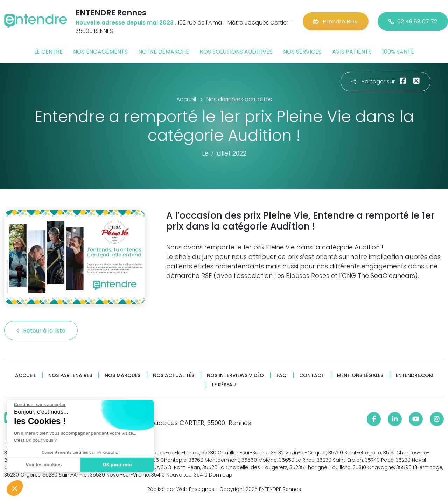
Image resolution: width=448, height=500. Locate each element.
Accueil (25, 375)
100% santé (398, 52)
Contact (312, 375)
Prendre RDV (336, 22)
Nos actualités (174, 375)
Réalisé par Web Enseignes (181, 489)
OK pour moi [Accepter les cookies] (116, 465)
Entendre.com (415, 375)
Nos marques (122, 375)
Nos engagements (100, 52)
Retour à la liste (41, 331)
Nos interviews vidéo (235, 375)
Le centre (48, 52)
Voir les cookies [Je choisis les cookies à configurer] (43, 465)
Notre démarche (164, 52)
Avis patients (352, 52)
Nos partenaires (70, 375)
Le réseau (224, 385)
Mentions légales (360, 375)
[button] (15, 488)
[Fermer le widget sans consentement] (39, 405)
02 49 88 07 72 (413, 22)
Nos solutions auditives (236, 52)
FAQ (282, 375)
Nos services (302, 52)
